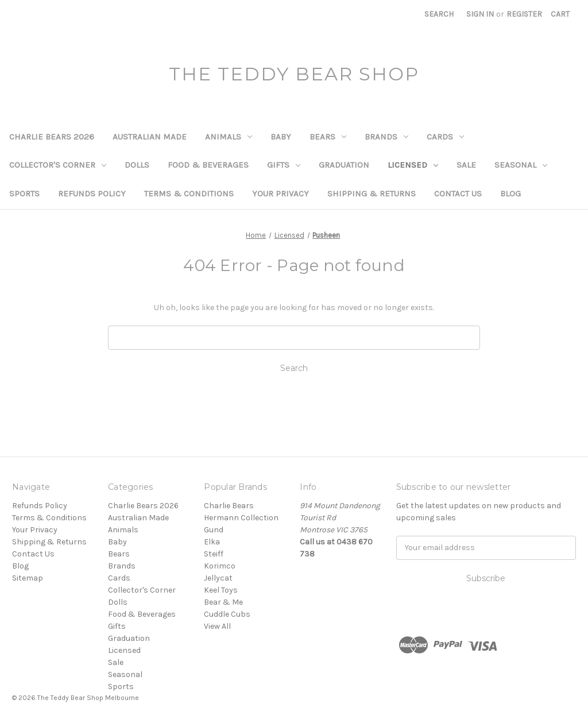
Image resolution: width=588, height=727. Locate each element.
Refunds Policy (92, 194)
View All (217, 626)
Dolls (137, 165)
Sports (24, 194)
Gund (214, 530)
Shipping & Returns (372, 194)
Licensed (413, 165)
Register (524, 14)
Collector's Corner (58, 165)
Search (439, 14)
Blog (510, 194)
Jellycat (218, 578)
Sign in (480, 14)
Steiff (214, 554)
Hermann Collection (241, 518)
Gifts (284, 165)
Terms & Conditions (189, 194)
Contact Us (458, 194)
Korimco (220, 566)
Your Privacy (281, 194)
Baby (281, 137)
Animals (229, 137)
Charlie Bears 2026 (52, 137)
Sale (466, 165)
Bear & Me (223, 602)
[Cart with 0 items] (560, 14)
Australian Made (150, 137)
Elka (212, 542)
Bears (328, 137)
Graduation (344, 165)
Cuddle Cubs (227, 614)
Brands (386, 137)
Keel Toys (221, 590)
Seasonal (521, 165)
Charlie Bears (229, 506)
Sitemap (28, 578)
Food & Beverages (208, 165)
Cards (445, 137)
